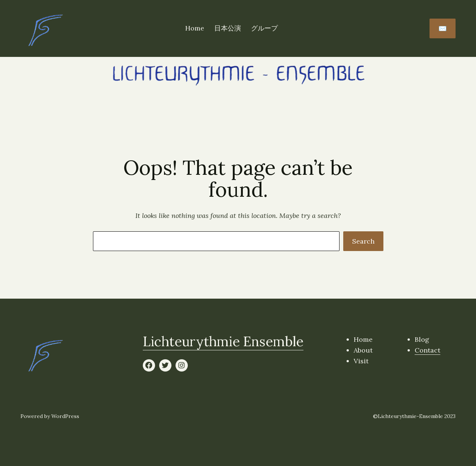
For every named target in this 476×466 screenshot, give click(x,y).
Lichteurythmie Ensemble (223, 341)
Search (363, 241)
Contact (427, 350)
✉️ (443, 28)
